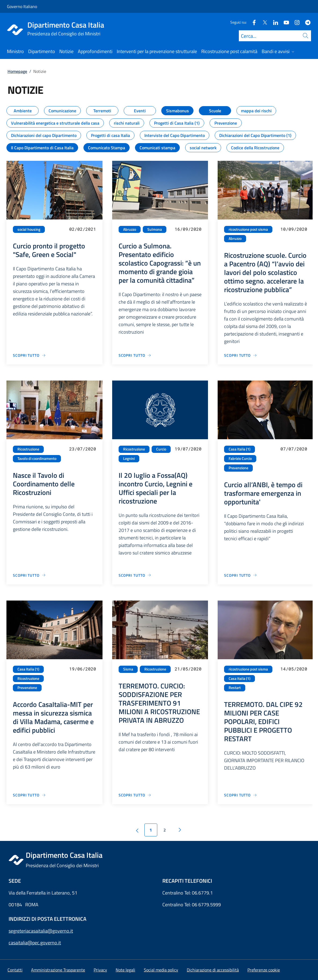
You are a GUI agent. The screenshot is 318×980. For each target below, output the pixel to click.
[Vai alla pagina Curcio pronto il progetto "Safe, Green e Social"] (29, 355)
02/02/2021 (83, 229)
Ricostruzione (28, 449)
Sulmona (155, 229)
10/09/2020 (294, 229)
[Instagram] (295, 22)
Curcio (161, 449)
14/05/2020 (294, 669)
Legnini (129, 459)
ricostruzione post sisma (248, 229)
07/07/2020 (294, 449)
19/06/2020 (83, 669)
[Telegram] (306, 22)
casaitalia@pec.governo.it (35, 943)
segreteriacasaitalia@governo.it (41, 931)
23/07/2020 (83, 449)
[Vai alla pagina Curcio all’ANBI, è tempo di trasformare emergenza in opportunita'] (241, 575)
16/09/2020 (188, 229)
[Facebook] (252, 22)
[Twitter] (263, 22)
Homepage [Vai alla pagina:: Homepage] (17, 71)
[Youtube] (284, 22)
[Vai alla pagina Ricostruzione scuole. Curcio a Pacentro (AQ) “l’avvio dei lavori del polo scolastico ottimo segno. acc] (241, 355)
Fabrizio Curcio (240, 459)
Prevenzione (238, 468)
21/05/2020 (188, 669)
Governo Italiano (22, 6)
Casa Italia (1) (240, 449)
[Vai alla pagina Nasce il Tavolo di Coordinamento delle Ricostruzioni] (29, 575)
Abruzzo (130, 229)
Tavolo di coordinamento (37, 459)
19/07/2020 (188, 449)
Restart (235, 688)
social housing (29, 229)
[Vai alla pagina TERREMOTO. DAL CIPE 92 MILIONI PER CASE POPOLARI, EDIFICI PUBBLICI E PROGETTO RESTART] (241, 795)
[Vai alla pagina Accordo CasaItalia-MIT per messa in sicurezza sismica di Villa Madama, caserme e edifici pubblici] (29, 795)
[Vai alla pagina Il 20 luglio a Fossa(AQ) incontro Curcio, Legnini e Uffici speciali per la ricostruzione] (135, 575)
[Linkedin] (273, 22)
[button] (264, 970)
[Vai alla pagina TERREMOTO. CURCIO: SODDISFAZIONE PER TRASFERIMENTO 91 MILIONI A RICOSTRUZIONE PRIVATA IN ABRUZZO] (135, 795)
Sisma (128, 669)
